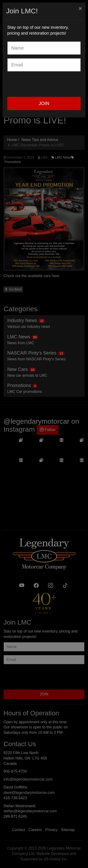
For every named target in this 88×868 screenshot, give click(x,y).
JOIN (44, 103)
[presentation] (43, 84)
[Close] (80, 8)
